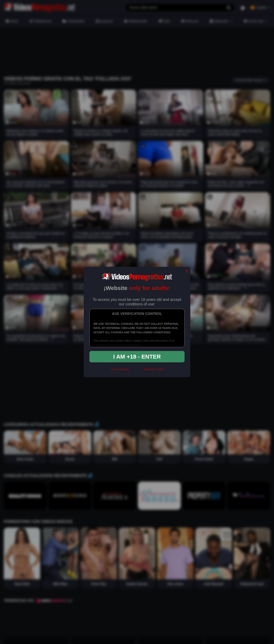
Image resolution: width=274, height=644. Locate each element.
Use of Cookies (120, 369)
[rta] (136, 371)
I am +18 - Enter (137, 357)
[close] (187, 271)
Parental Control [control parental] (153, 369)
